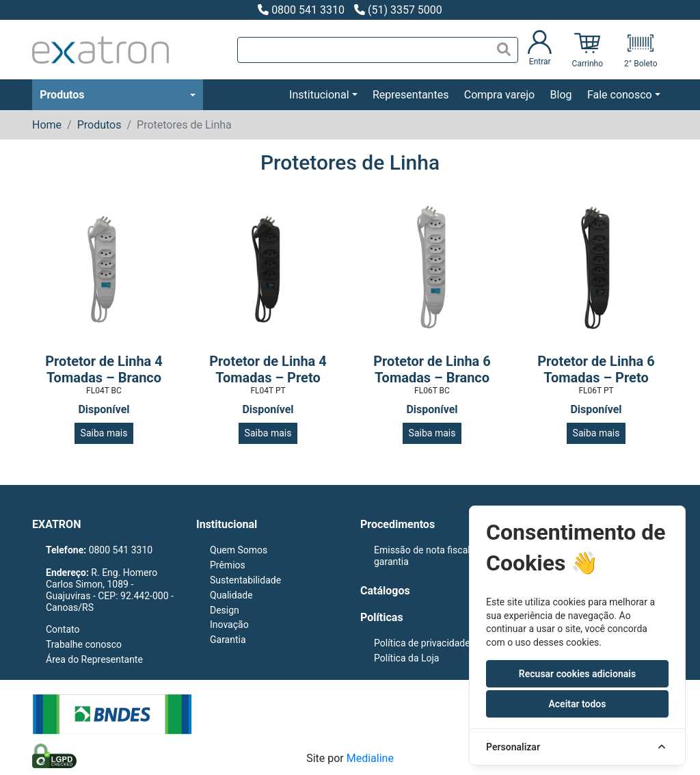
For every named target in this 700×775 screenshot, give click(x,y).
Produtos (62, 95)
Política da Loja (406, 658)
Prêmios (228, 565)
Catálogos (385, 591)
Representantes (410, 95)
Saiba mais (104, 433)
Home (47, 125)
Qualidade (231, 595)
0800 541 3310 (301, 10)
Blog (561, 95)
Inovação (229, 625)
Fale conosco (620, 95)
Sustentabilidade (245, 580)
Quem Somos (239, 550)
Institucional (319, 95)
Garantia (228, 640)
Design (225, 610)
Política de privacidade (422, 643)
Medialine (370, 758)
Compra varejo (499, 95)
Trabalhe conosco (84, 644)
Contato (63, 629)
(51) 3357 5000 (398, 10)
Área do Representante (94, 659)
